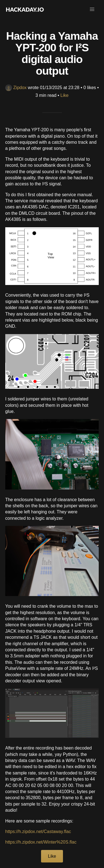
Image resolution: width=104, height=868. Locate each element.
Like (64, 95)
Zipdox (16, 88)
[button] (92, 9)
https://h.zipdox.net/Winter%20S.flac (41, 842)
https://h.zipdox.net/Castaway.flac (38, 832)
